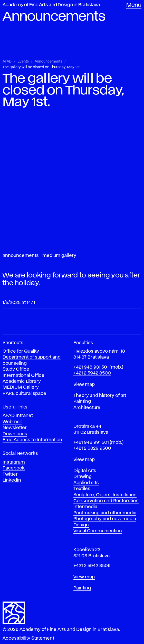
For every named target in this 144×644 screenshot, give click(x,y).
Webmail (12, 422)
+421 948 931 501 (91, 367)
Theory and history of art (100, 396)
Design (81, 525)
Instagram (14, 462)
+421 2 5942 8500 (92, 373)
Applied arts (86, 483)
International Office (23, 376)
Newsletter (15, 428)
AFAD (7, 62)
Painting (82, 402)
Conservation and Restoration (106, 501)
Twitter (10, 474)
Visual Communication (98, 531)
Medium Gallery (59, 256)
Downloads (15, 434)
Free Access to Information (32, 440)
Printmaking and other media (105, 513)
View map (84, 385)
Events (23, 62)
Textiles (82, 489)
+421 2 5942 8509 (92, 566)
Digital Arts (85, 471)
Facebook (14, 468)
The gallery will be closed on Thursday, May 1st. (41, 67)
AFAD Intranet (18, 416)
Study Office (16, 369)
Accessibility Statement (28, 638)
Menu (134, 5)
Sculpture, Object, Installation (105, 495)
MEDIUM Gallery (21, 387)
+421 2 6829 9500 (92, 448)
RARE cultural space (24, 394)
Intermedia (85, 507)
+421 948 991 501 (91, 442)
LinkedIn (12, 480)
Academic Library (22, 381)
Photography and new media (105, 519)
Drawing (83, 477)
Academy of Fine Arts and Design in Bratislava (51, 5)
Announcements (48, 62)
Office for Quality (21, 351)
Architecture (87, 408)
